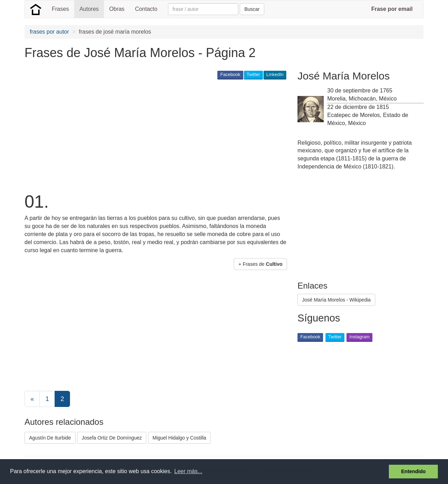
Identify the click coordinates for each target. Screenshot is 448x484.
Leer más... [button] (188, 471)
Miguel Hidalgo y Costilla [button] (179, 438)
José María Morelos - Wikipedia (336, 300)
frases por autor (49, 32)
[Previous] (32, 399)
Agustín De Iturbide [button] (50, 438)
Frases (60, 9)
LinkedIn (275, 74)
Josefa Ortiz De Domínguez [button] (112, 438)
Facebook (230, 74)
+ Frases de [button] (260, 264)
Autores (89, 9)
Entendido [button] (413, 471)
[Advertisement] (152, 135)
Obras (117, 9)
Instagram (359, 337)
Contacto (146, 9)
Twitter (253, 74)
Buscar (252, 9)
